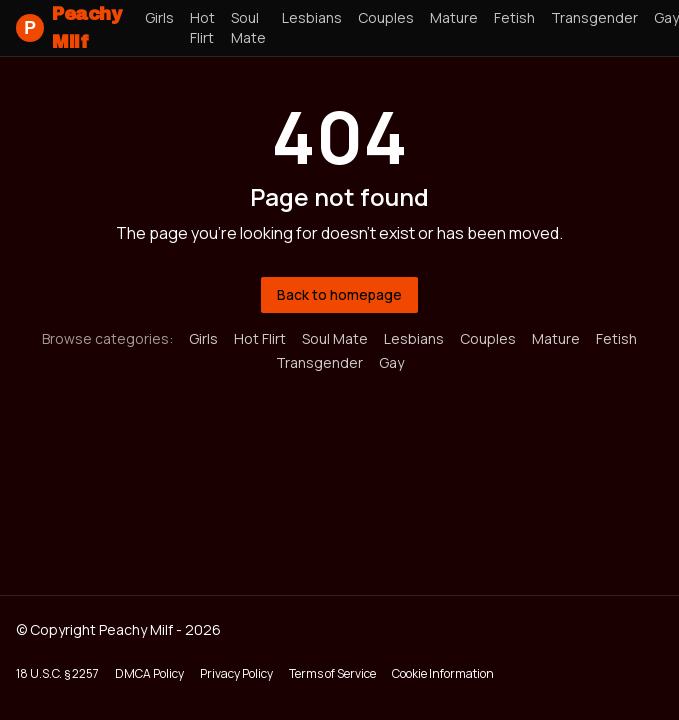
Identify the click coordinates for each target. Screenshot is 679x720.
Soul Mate (248, 27)
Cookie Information (443, 673)
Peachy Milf (68, 28)
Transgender (594, 17)
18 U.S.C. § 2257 (57, 673)
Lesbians (312, 17)
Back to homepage (339, 294)
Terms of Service (332, 673)
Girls (159, 17)
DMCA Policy (149, 673)
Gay (391, 362)
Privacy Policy (236, 673)
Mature (454, 17)
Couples (386, 17)
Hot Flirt (202, 27)
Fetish (514, 17)
